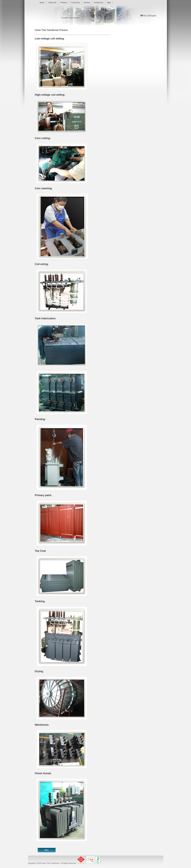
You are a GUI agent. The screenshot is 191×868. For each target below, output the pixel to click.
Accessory (75, 3)
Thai (145, 16)
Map (109, 3)
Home (42, 3)
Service (87, 3)
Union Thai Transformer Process (51, 30)
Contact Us (99, 3)
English (153, 16)
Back (47, 850)
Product (64, 3)
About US (52, 3)
